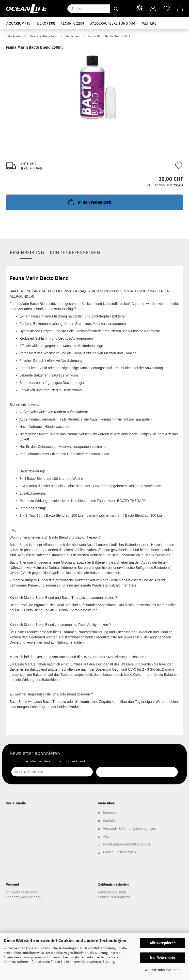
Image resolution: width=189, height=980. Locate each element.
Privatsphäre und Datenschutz (127, 844)
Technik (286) (72, 23)
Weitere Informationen (163, 970)
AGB (106, 837)
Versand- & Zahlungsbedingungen (130, 829)
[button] (139, 9)
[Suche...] (116, 9)
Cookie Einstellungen (119, 852)
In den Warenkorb (89, 202)
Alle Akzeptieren (163, 943)
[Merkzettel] (166, 9)
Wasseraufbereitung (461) (113, 23)
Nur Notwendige (163, 957)
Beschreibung (27, 253)
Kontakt (109, 821)
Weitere (149, 23)
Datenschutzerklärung (98, 962)
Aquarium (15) (19, 23)
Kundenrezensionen (75, 253)
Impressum (112, 813)
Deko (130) (46, 23)
